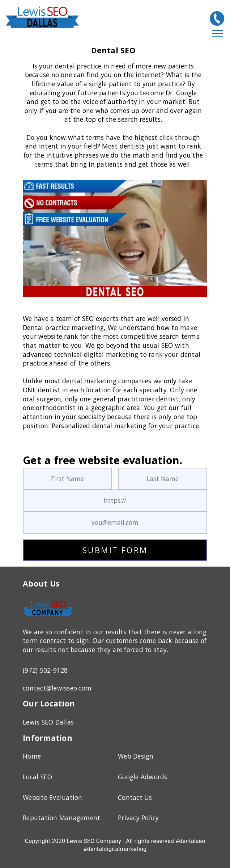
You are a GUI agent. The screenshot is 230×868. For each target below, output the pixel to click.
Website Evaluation (53, 797)
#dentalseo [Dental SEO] (190, 841)
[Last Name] (163, 479)
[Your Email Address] (115, 523)
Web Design (136, 756)
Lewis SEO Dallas (48, 722)
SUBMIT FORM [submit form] (115, 550)
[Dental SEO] (115, 238)
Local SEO (37, 777)
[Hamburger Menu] (217, 34)
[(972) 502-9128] (217, 18)
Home (32, 756)
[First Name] (67, 479)
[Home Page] (48, 617)
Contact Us (135, 797)
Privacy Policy (139, 818)
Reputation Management (61, 818)
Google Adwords (143, 777)
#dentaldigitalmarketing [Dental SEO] (115, 849)
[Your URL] (115, 500)
